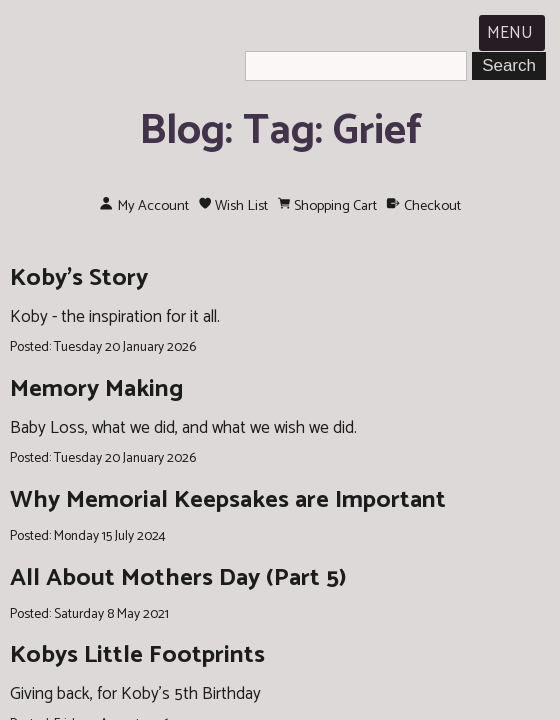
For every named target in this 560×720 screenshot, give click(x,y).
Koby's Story (79, 278)
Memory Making (96, 389)
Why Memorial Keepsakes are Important (228, 500)
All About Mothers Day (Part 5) (178, 578)
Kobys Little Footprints (137, 655)
